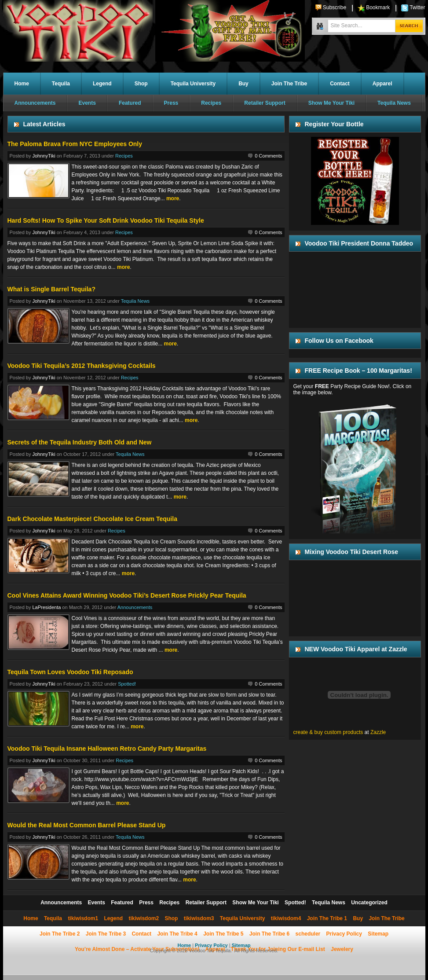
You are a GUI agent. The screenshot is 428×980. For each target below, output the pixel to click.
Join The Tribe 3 (106, 934)
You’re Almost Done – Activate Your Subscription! (137, 949)
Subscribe (335, 7)
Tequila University (193, 84)
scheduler (308, 934)
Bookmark (378, 7)
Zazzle (378, 732)
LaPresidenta (46, 607)
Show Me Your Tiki (331, 103)
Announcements (35, 103)
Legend (102, 84)
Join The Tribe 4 (177, 934)
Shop (141, 84)
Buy (243, 84)
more (173, 198)
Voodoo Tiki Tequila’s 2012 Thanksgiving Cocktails (82, 366)
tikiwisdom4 (286, 918)
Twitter (417, 7)
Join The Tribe (289, 84)
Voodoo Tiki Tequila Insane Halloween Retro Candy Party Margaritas (107, 749)
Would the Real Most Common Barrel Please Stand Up (87, 825)
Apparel (382, 84)
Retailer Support (265, 103)
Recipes (211, 103)
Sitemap (378, 934)
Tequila (61, 84)
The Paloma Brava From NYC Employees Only (75, 144)
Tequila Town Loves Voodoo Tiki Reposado (70, 672)
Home (22, 84)
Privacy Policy (344, 934)
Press (171, 103)
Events (87, 103)
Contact (340, 84)
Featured (130, 103)
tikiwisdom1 (83, 918)
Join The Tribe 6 (269, 934)
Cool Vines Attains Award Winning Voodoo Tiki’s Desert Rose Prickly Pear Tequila (127, 595)
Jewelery (342, 949)
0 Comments (268, 156)
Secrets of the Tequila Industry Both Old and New (80, 442)
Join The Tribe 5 (223, 934)
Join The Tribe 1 (327, 918)
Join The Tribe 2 (60, 934)
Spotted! (127, 684)
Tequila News (394, 103)
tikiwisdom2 (144, 918)
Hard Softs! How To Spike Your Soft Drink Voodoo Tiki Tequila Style (106, 220)
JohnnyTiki (44, 156)
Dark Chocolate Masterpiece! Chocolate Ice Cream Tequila (92, 519)
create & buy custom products (328, 732)
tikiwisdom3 (199, 918)
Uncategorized (369, 903)
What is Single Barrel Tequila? (51, 289)
